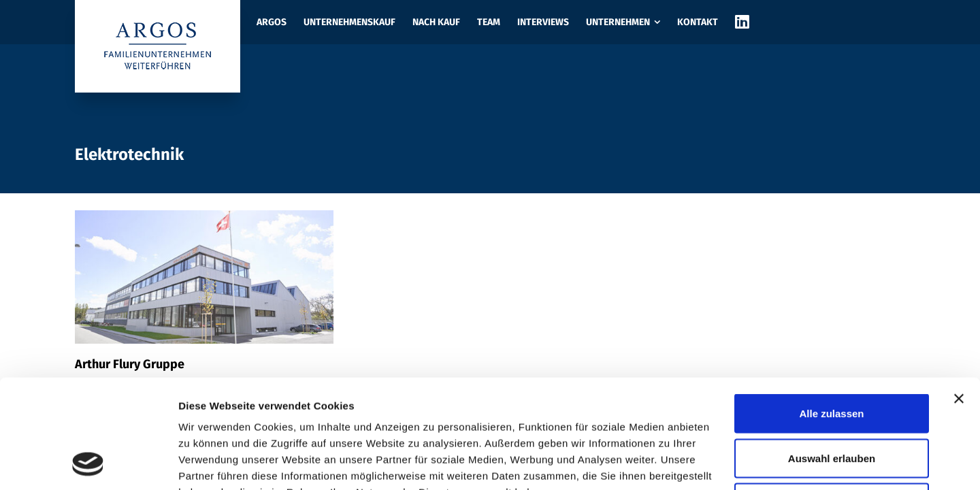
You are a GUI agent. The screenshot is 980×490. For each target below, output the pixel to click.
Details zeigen (724, 463)
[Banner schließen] (959, 297)
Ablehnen (832, 401)
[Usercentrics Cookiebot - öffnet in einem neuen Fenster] (88, 463)
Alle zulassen (831, 311)
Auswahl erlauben (832, 356)
